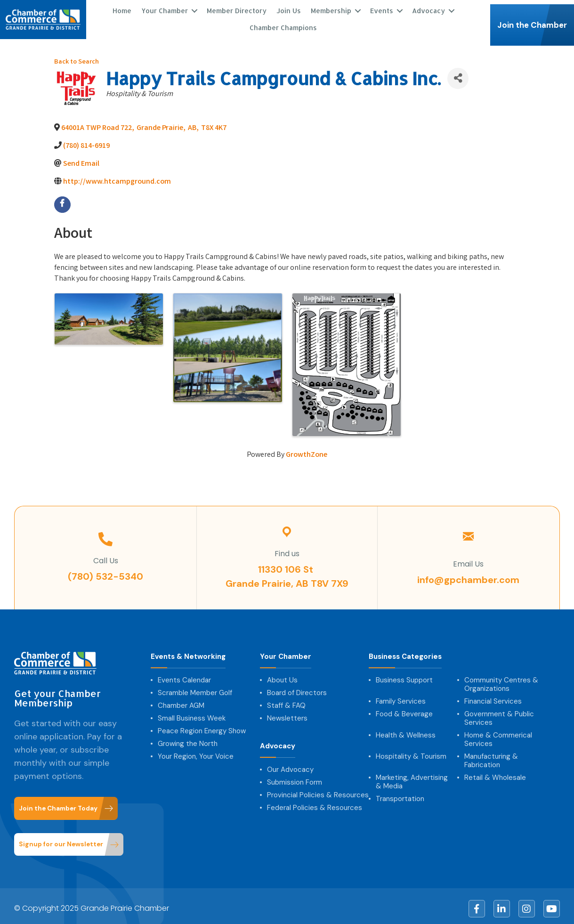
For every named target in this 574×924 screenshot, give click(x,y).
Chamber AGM (181, 700)
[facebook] (62, 200)
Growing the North (188, 738)
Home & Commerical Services (498, 734)
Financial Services (493, 696)
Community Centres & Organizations (501, 679)
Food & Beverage (404, 709)
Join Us (288, 8)
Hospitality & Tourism (411, 751)
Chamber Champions (282, 25)
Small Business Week (192, 713)
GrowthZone (307, 450)
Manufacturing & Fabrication (491, 755)
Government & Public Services (499, 713)
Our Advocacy (290, 764)
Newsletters (287, 713)
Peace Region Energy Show (202, 726)
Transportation (400, 794)
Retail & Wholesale (495, 772)
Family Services (401, 696)
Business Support (404, 675)
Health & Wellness (406, 730)
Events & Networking (188, 652)
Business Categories (405, 652)
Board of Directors (297, 688)
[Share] (458, 73)
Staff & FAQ (286, 700)
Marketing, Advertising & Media (412, 777)
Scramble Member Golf (195, 688)
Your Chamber (164, 8)
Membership (330, 8)
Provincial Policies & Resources (318, 790)
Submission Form (295, 777)
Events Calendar (184, 675)
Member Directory (236, 8)
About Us (282, 675)
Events (381, 8)
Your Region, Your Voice (196, 751)
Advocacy (428, 8)
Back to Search (77, 57)
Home (121, 8)
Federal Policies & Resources (315, 802)
